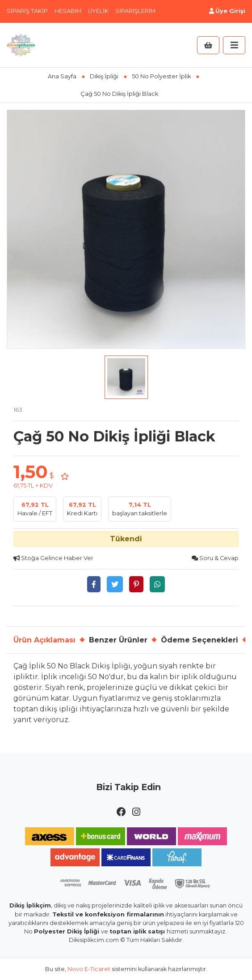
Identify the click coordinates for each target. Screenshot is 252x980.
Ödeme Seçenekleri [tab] (199, 640)
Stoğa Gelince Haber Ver (53, 558)
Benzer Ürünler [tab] (118, 640)
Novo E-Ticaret (89, 969)
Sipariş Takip (27, 11)
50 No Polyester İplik (161, 76)
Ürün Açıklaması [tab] (44, 640)
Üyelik (98, 11)
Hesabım (68, 11)
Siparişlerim (135, 11)
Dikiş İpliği (104, 76)
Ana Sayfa (62, 76)
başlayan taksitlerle (140, 509)
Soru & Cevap (215, 558)
